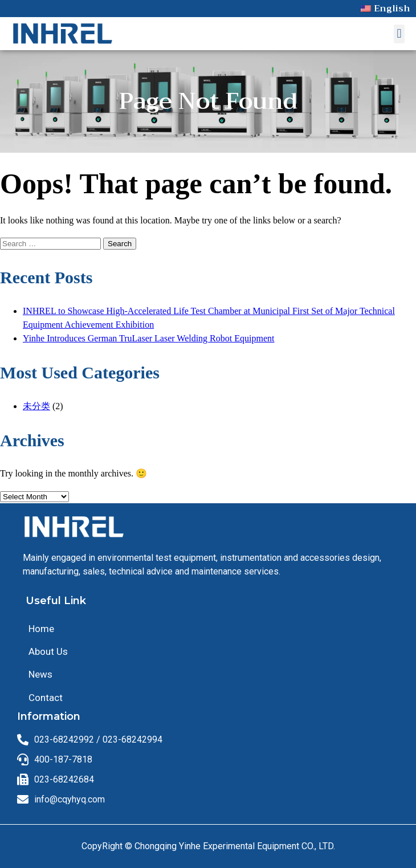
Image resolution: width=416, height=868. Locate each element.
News (40, 674)
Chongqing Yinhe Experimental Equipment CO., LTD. (235, 846)
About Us (48, 651)
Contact (46, 698)
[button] (399, 34)
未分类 (36, 406)
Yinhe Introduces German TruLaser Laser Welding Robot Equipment (148, 338)
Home (41, 629)
